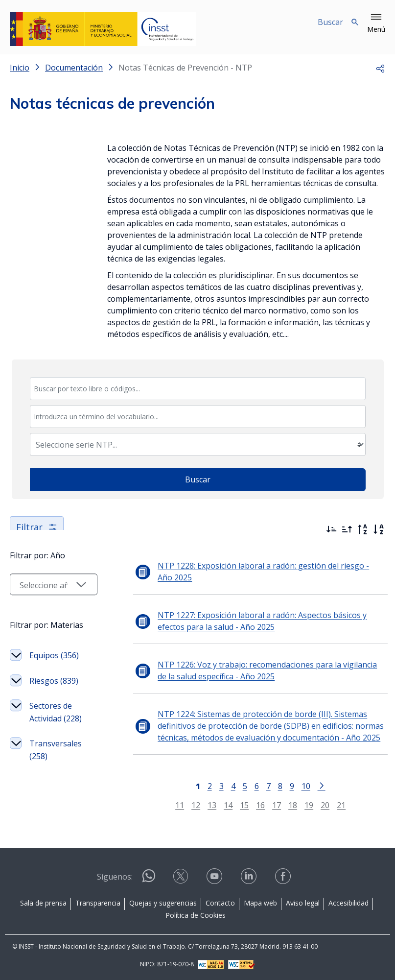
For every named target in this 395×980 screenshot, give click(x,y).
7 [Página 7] (263, 786)
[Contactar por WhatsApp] (149, 880)
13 (207, 805)
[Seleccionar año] (48, 609)
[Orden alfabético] (378, 529)
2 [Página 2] (204, 786)
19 (303, 805)
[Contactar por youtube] (215, 879)
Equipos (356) (54, 680)
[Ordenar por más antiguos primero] (347, 529)
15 (239, 805)
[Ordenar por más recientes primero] (331, 529)
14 (223, 805)
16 (255, 805)
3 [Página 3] (216, 786)
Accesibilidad (349, 903)
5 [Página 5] (239, 786)
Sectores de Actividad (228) (56, 737)
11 (174, 805)
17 (271, 805)
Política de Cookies (196, 915)
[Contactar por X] (182, 879)
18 (287, 805)
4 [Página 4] (227, 786)
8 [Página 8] (274, 786)
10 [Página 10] (300, 786)
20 (320, 805)
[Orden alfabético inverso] (363, 529)
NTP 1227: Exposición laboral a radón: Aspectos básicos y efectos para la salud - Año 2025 (265, 621)
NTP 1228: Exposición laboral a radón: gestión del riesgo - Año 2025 (260, 572)
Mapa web (260, 903)
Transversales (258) (56, 775)
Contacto (220, 903)
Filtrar (37, 527)
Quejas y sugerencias (163, 903)
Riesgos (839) (54, 706)
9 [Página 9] (286, 786)
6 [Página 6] (251, 786)
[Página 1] (192, 785)
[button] (376, 24)
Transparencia (98, 903)
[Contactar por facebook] (284, 879)
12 (190, 805)
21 (336, 805)
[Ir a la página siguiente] (316, 785)
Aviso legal (303, 903)
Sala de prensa (43, 903)
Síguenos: (115, 877)
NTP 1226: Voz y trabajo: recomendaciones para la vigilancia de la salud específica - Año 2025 (266, 670)
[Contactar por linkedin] (250, 879)
